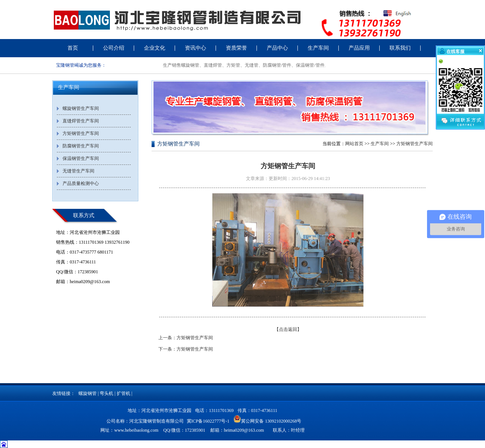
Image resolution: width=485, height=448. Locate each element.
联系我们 (400, 48)
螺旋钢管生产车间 (81, 108)
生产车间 (318, 48)
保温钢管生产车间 (81, 158)
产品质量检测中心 (81, 183)
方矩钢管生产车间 (81, 133)
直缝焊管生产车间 (81, 121)
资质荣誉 (236, 48)
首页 (73, 48)
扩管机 (124, 393)
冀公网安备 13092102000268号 (267, 419)
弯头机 (106, 393)
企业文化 (155, 48)
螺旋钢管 (88, 393)
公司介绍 (114, 48)
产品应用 (359, 48)
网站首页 (354, 144)
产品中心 (277, 48)
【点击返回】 (288, 329)
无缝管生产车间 (78, 171)
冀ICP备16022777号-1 (208, 421)
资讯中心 (196, 48)
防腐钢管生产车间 (81, 146)
